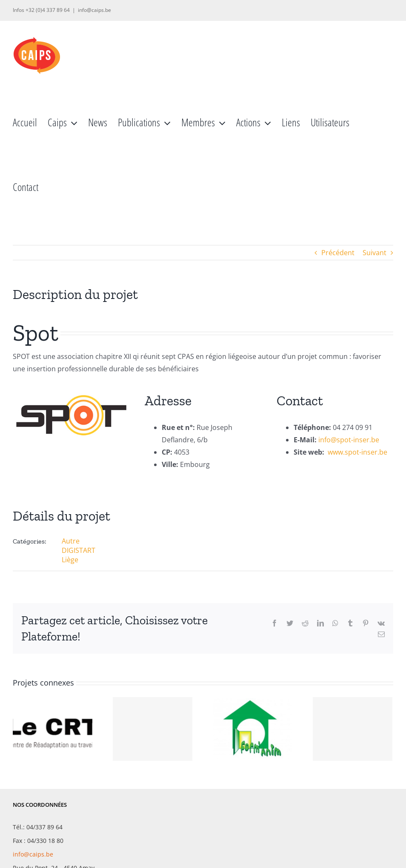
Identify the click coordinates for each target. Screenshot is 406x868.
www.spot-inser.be (357, 452)
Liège (70, 560)
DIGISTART (79, 550)
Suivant (375, 253)
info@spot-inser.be (349, 440)
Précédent (338, 253)
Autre (71, 541)
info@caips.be (94, 10)
